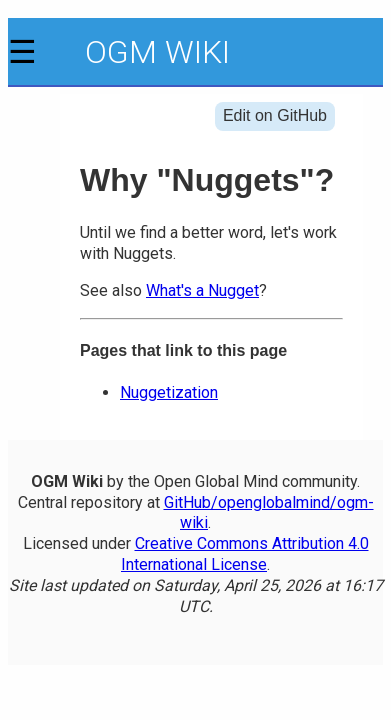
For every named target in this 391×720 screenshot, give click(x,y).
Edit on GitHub (275, 115)
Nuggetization (169, 392)
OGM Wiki (157, 52)
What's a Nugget (202, 290)
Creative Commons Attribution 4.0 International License (245, 554)
